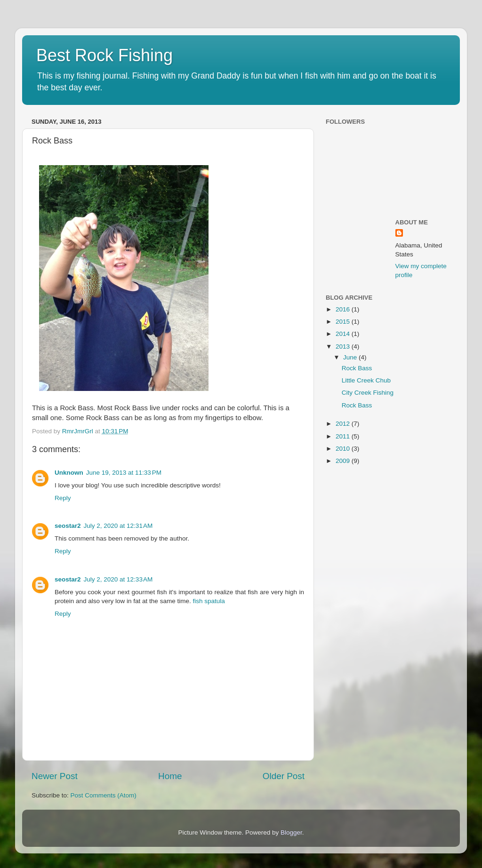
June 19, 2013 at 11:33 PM (124, 473)
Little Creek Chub (366, 380)
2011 (344, 436)
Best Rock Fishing (104, 55)
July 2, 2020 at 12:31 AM (118, 526)
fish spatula (209, 601)
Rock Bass (357, 368)
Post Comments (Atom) (104, 795)
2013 (344, 346)
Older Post (284, 776)
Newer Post (55, 776)
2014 (344, 334)
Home (170, 776)
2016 (344, 309)
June (351, 357)
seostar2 (68, 526)
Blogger (291, 832)
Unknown (69, 473)
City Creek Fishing (368, 393)
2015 (344, 322)
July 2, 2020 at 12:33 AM (118, 579)
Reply (63, 498)
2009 (344, 461)
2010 (344, 449)
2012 (344, 424)
